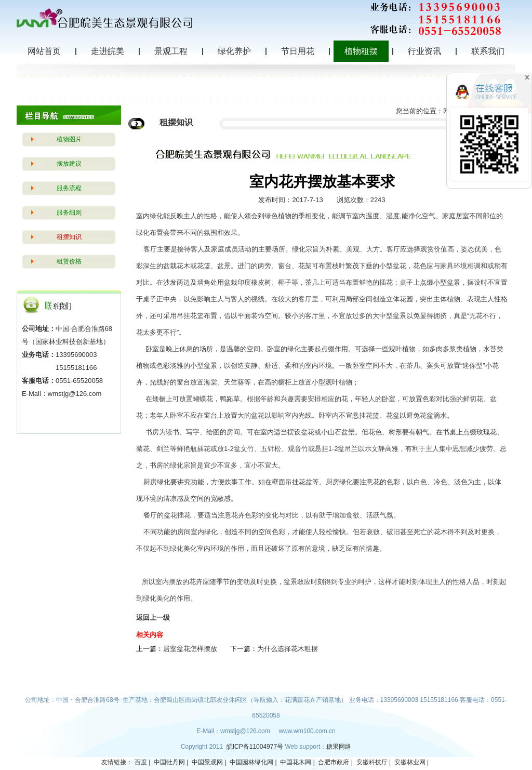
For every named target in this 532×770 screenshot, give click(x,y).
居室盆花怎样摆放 (190, 649)
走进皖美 (108, 51)
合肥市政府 (334, 762)
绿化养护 (234, 51)
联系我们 (488, 51)
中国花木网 (296, 762)
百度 (141, 762)
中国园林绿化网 (251, 762)
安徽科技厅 (372, 762)
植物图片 (69, 139)
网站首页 (44, 51)
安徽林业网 (410, 762)
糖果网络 (339, 747)
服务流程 (69, 188)
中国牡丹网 (169, 762)
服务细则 (69, 213)
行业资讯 (424, 51)
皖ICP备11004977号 (256, 747)
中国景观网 (207, 762)
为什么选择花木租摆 (288, 649)
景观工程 (171, 51)
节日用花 (298, 51)
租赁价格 (69, 261)
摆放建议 (69, 164)
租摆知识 (69, 237)
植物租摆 (361, 51)
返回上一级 (153, 618)
